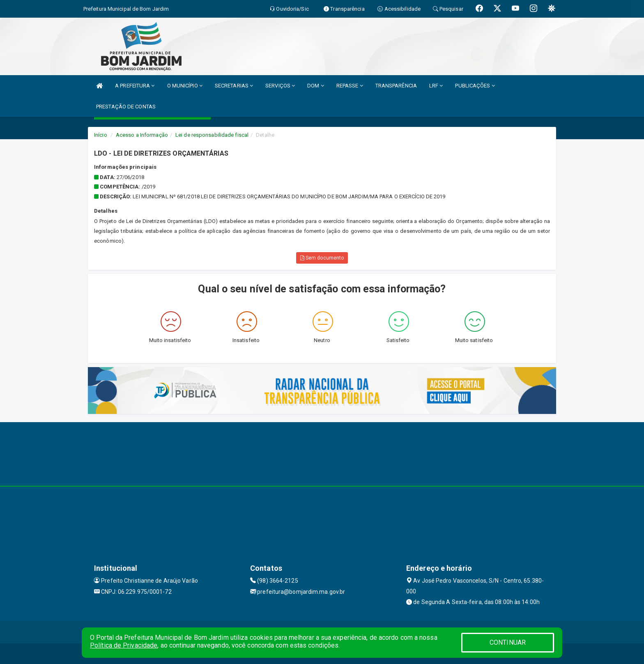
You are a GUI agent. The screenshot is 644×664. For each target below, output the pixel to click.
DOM (316, 86)
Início (101, 135)
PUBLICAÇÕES (475, 86)
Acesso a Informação (142, 135)
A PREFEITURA (135, 86)
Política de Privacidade (124, 645)
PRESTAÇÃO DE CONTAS (126, 107)
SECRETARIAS (234, 86)
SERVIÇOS (280, 86)
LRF (436, 86)
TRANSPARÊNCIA (396, 86)
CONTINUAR (508, 642)
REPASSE (350, 86)
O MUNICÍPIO (185, 86)
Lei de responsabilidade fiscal (212, 135)
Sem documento (322, 258)
